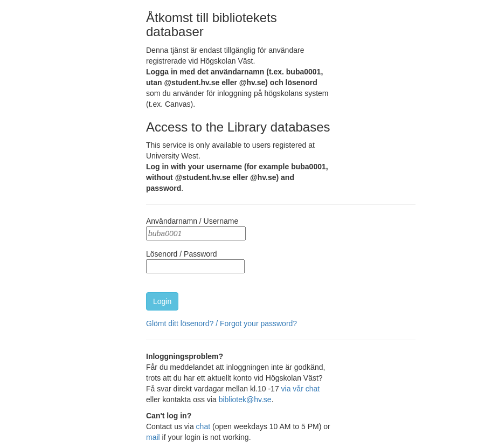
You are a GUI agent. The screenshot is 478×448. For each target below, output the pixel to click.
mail (153, 437)
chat (203, 426)
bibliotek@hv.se (245, 399)
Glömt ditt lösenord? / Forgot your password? (221, 323)
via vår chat (301, 389)
